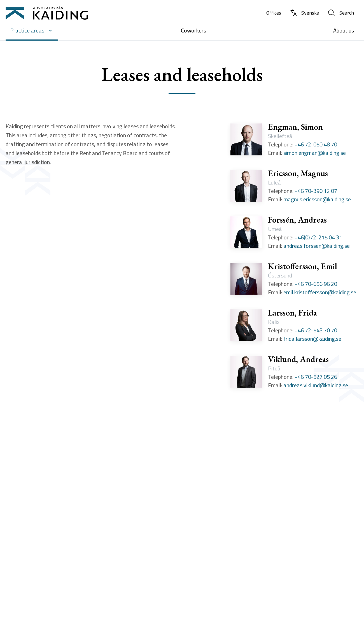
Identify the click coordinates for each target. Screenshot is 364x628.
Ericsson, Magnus (298, 174)
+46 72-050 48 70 (316, 145)
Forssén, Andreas (297, 221)
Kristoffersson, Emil (303, 267)
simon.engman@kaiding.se (315, 154)
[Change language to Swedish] (305, 13)
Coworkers (193, 30)
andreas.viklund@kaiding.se (316, 386)
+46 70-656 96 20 (316, 285)
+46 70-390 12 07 (316, 192)
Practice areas (32, 30)
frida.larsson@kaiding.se (312, 340)
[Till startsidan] (47, 13)
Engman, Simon (295, 128)
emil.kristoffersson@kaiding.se (320, 293)
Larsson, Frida (292, 314)
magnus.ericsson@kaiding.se (317, 200)
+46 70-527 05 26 (316, 378)
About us (344, 30)
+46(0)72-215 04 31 (318, 238)
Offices (274, 13)
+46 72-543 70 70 (316, 331)
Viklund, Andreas (298, 360)
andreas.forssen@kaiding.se (317, 247)
